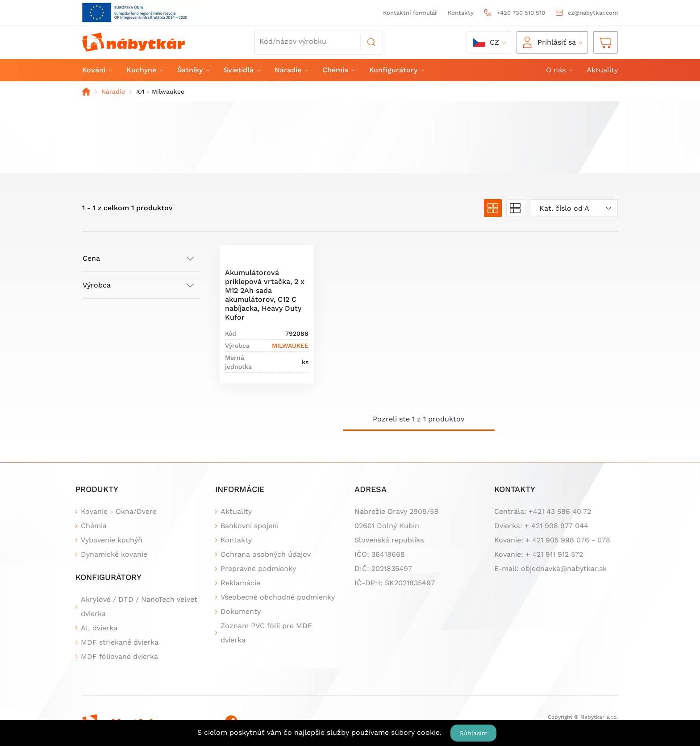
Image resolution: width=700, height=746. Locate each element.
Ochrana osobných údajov (266, 554)
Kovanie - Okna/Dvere (119, 511)
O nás (559, 70)
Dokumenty (241, 611)
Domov (86, 92)
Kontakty (461, 13)
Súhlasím (473, 733)
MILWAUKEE (290, 346)
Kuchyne (144, 70)
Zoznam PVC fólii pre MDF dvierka (266, 633)
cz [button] (486, 42)
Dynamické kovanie (114, 554)
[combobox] (574, 208)
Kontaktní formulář (410, 13)
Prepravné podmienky (258, 569)
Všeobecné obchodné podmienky (278, 597)
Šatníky (193, 70)
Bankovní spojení (250, 526)
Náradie (291, 70)
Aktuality (602, 70)
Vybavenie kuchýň (112, 540)
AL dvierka (99, 628)
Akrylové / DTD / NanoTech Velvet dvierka (139, 606)
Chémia (338, 70)
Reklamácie (240, 583)
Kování (97, 70)
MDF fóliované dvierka (119, 656)
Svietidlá (242, 70)
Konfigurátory (396, 70)
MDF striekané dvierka (120, 642)
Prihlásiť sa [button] (549, 42)
